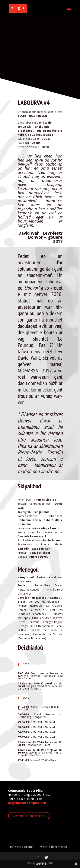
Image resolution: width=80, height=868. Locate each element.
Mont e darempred (53, 847)
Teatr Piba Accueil (21, 847)
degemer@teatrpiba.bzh (27, 803)
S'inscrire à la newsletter (29, 816)
